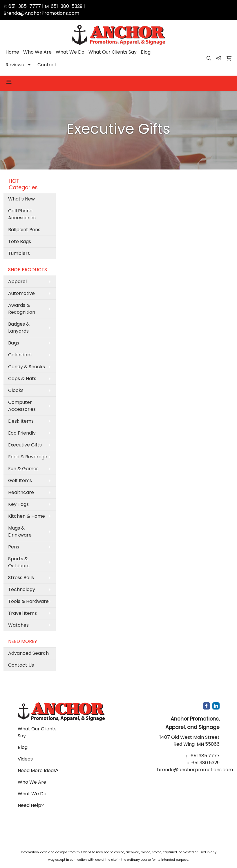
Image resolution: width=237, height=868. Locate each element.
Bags (14, 343)
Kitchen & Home (27, 516)
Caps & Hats (22, 379)
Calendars (20, 355)
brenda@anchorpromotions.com (195, 770)
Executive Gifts (25, 445)
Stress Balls (21, 578)
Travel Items (22, 613)
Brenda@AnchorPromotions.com (41, 13)
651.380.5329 (206, 763)
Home (12, 52)
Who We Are (37, 52)
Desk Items (21, 421)
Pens (14, 547)
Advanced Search (28, 653)
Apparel (17, 281)
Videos (25, 759)
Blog (146, 52)
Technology (22, 589)
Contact (47, 65)
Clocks (16, 390)
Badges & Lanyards (19, 328)
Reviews (15, 65)
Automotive (21, 293)
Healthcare (21, 492)
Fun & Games (23, 469)
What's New (21, 199)
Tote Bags (20, 241)
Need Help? (31, 805)
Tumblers (19, 253)
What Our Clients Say (113, 52)
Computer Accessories (22, 406)
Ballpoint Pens (24, 230)
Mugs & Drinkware (20, 531)
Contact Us (21, 665)
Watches (18, 625)
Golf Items (20, 480)
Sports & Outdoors (19, 562)
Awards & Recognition (22, 309)
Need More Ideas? (38, 771)
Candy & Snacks (27, 367)
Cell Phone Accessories (22, 214)
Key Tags (18, 504)
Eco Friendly (22, 433)
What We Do (70, 52)
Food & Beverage (28, 457)
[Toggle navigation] (9, 82)
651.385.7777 (205, 756)
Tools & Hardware (28, 601)
